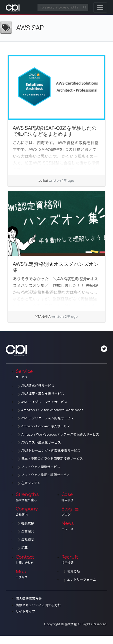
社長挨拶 (28, 523)
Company (39, 511)
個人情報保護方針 (29, 599)
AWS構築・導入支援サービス (43, 394)
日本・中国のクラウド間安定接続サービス (52, 459)
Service (62, 374)
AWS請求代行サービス (38, 386)
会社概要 (28, 540)
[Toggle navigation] (100, 7)
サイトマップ (25, 612)
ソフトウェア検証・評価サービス (46, 475)
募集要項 (73, 572)
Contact (39, 560)
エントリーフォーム (81, 580)
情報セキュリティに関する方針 (38, 605)
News (84, 526)
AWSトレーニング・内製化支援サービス (51, 451)
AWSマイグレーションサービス (44, 402)
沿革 (24, 548)
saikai (43, 181)
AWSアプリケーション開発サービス (48, 418)
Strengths (39, 497)
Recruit (84, 560)
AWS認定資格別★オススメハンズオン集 (56, 267)
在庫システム (31, 483)
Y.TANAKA (43, 317)
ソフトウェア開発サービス (41, 467)
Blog (84, 511)
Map (39, 574)
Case (84, 497)
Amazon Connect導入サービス (46, 426)
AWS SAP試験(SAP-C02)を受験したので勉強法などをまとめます (55, 131)
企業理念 (28, 532)
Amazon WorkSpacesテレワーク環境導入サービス (60, 435)
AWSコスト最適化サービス (41, 443)
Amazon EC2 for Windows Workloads (52, 410)
